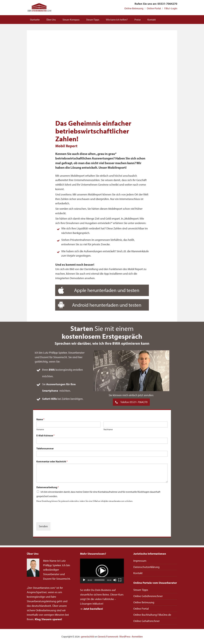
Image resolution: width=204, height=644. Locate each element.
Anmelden (137, 636)
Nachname (108, 429)
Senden (43, 526)
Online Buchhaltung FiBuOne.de (152, 615)
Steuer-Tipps (141, 590)
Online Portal (141, 609)
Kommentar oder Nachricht (52, 461)
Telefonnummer (45, 448)
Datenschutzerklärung (146, 567)
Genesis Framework (108, 636)
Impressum (140, 561)
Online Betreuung (144, 602)
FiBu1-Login (171, 8)
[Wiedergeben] (84, 580)
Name (40, 419)
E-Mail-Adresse (45, 435)
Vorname (40, 429)
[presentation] (60, 517)
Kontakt (138, 573)
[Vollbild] (120, 580)
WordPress (125, 636)
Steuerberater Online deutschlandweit (39, 8)
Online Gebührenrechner (148, 596)
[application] (102, 571)
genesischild (88, 636)
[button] (102, 571)
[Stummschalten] (115, 580)
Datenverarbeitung (48, 487)
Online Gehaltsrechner (146, 621)
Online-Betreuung (134, 8)
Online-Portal (154, 8)
